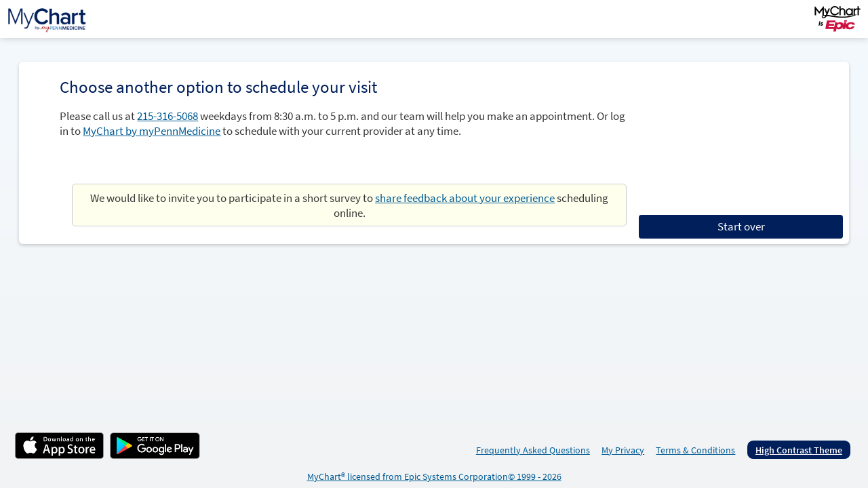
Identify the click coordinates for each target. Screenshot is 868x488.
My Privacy (623, 450)
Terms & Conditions (695, 450)
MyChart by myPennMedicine (152, 131)
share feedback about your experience (465, 198)
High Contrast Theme (799, 450)
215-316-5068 (167, 116)
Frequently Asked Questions (533, 450)
